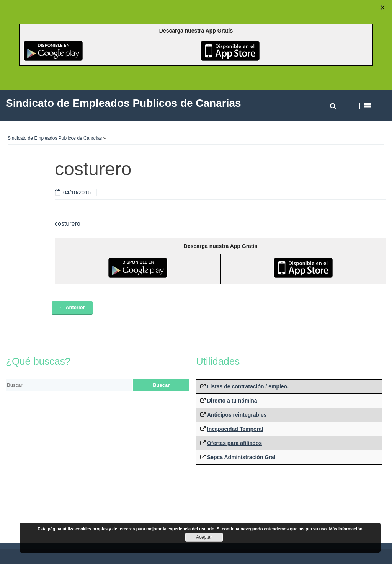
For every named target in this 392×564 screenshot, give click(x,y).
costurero (68, 224)
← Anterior (72, 307)
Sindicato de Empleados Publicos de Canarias (55, 138)
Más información (345, 529)
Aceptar (204, 537)
